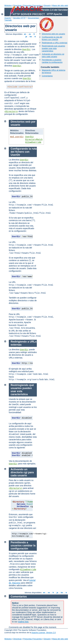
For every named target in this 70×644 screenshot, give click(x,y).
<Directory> (11, 111)
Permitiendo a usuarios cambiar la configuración (52, 61)
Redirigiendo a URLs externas (55, 43)
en (25, 34)
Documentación (34, 18)
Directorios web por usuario (53, 34)
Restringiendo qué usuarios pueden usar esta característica (53, 48)
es (30, 34)
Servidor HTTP (19, 18)
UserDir (26, 49)
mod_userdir (17, 137)
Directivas (17, 5)
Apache (8, 18)
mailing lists (23, 622)
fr (34, 34)
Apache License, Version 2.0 (44, 633)
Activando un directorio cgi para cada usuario (53, 55)
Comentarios (47, 76)
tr (35, 37)
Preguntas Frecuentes (33, 5)
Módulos (8, 5)
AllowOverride (33, 142)
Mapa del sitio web (60, 5)
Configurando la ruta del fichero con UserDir (52, 38)
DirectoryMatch (34, 140)
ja (26, 37)
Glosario (47, 5)
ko (31, 37)
